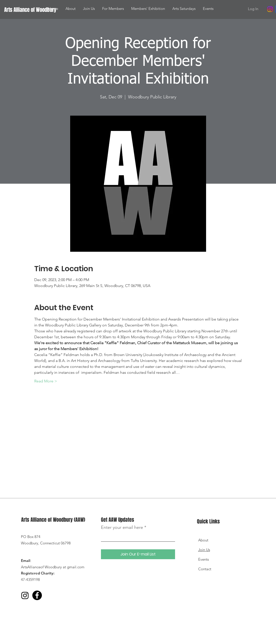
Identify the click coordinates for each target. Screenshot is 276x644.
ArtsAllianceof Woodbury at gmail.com (53, 567)
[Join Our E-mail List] (138, 554)
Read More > (46, 381)
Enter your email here (122, 527)
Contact (205, 569)
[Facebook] (37, 595)
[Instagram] (270, 9)
